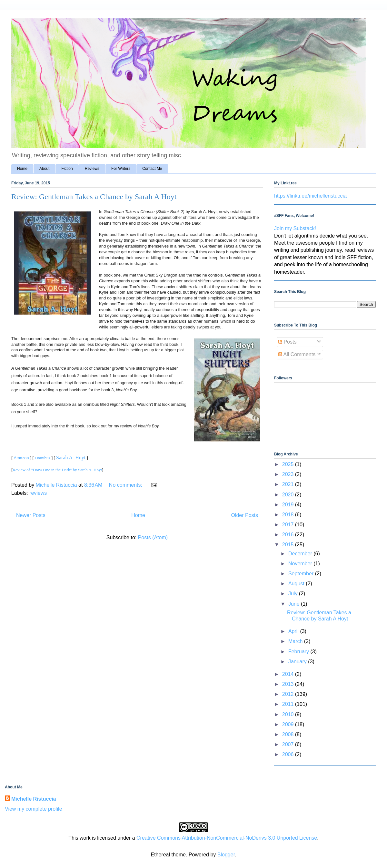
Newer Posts (31, 515)
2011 (289, 704)
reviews (38, 493)
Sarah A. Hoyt (71, 458)
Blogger (226, 855)
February (299, 652)
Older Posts (244, 515)
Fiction (67, 169)
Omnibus (43, 458)
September (302, 574)
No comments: (126, 485)
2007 (289, 744)
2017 (289, 525)
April (294, 631)
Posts (287, 342)
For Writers (121, 169)
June (295, 604)
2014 (289, 674)
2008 (289, 734)
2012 (289, 694)
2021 (289, 484)
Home (22, 169)
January (298, 662)
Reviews (92, 169)
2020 (289, 495)
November (301, 564)
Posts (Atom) (153, 537)
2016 (289, 535)
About (44, 169)
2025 (289, 464)
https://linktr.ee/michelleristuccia (310, 196)
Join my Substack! (295, 228)
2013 (289, 684)
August (297, 584)
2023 (289, 474)
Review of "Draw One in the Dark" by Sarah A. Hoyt (57, 470)
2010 (289, 714)
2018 (289, 515)
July (294, 594)
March (296, 641)
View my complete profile (34, 809)
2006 (289, 754)
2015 (289, 545)
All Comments (297, 354)
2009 (289, 724)
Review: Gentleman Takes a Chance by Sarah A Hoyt (94, 197)
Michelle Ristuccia (34, 799)
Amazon (21, 458)
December (301, 554)
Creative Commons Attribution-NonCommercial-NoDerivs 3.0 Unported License (227, 838)
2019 (289, 505)
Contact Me (152, 169)
